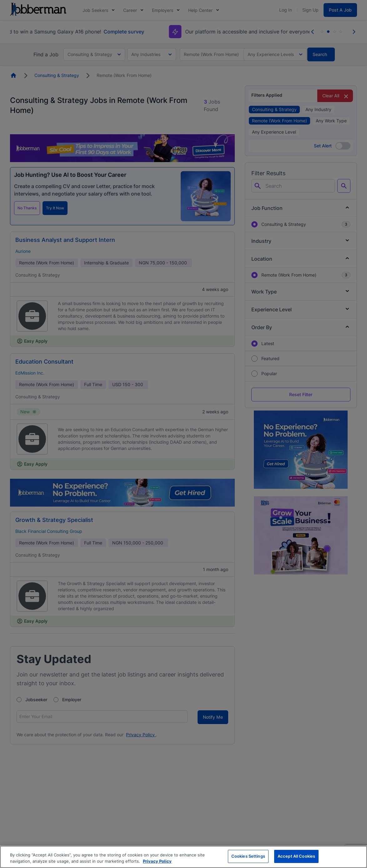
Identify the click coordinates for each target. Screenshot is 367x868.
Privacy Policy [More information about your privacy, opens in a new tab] (157, 861)
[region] (183, 857)
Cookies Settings (248, 856)
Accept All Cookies (296, 856)
